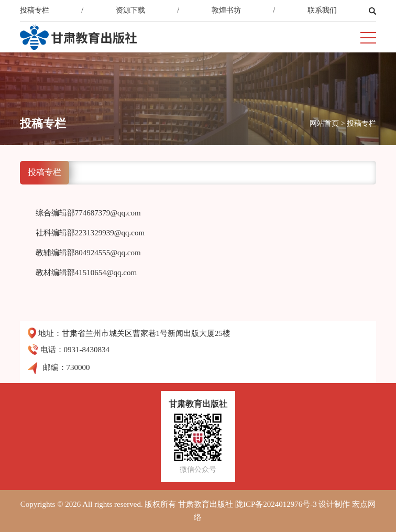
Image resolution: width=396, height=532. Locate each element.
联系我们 (322, 10)
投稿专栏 (35, 10)
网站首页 (324, 123)
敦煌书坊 (226, 10)
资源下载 (130, 10)
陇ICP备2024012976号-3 (276, 504)
